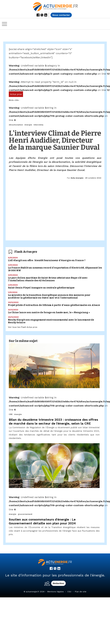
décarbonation (16, 125)
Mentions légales (56, 592)
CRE (11, 414)
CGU (69, 592)
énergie (28, 125)
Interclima (38, 125)
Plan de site (81, 592)
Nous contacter (61, 15)
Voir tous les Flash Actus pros (23, 327)
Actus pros (16, 94)
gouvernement (25, 514)
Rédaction (58, 583)
